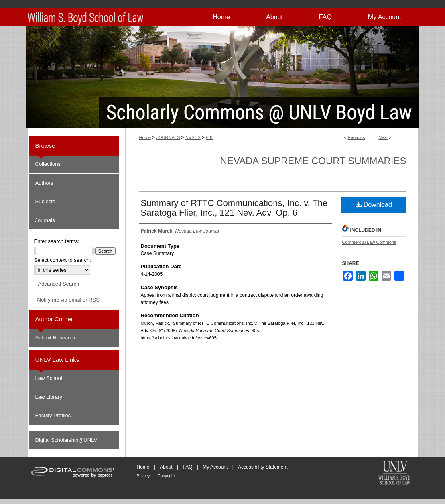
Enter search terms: (57, 241)
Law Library (49, 397)
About (166, 467)
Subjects (45, 201)
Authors (44, 183)
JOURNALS (168, 137)
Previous (357, 137)
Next (383, 137)
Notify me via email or (68, 300)
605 (210, 137)
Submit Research (55, 338)
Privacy (143, 476)
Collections (48, 164)
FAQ (187, 467)
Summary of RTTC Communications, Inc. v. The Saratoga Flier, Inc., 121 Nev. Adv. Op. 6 (234, 208)
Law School (49, 378)
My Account (215, 467)
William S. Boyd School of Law (394, 473)
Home (145, 137)
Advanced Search (59, 284)
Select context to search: (63, 260)
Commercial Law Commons (369, 242)
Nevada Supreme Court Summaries (313, 161)
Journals (45, 220)
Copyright (166, 476)
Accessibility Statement (263, 467)
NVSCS (193, 137)
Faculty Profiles (53, 415)
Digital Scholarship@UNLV (66, 440)
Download (374, 205)
